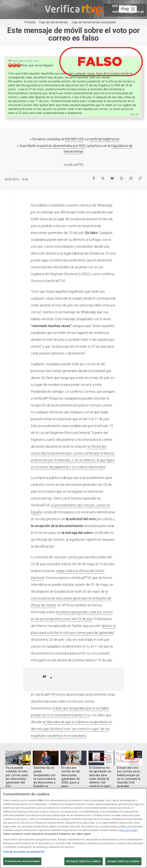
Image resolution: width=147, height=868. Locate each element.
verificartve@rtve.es (104, 139)
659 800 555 (74, 139)
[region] (73, 828)
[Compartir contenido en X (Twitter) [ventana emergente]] (103, 177)
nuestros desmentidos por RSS (62, 146)
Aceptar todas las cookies (123, 861)
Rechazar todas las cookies (83, 861)
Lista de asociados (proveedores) (24, 852)
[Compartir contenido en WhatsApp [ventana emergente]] (121, 177)
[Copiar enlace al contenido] (140, 177)
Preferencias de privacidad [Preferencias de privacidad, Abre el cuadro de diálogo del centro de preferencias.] (22, 861)
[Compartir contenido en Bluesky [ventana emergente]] (112, 177)
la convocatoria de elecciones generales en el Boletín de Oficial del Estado (71, 598)
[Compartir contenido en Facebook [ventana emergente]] (94, 177)
